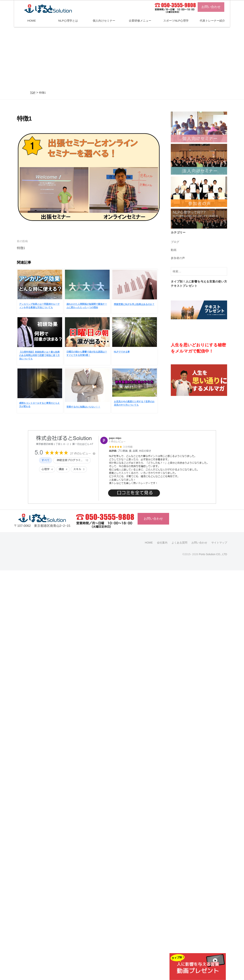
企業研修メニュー (140, 21)
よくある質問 (179, 543)
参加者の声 (178, 258)
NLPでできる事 (122, 352)
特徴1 (21, 248)
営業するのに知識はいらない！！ (83, 407)
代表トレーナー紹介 (212, 21)
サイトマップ (219, 543)
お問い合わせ (211, 7)
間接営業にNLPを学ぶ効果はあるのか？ (134, 304)
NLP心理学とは (68, 21)
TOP (33, 93)
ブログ (175, 242)
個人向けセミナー (104, 21)
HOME (32, 21)
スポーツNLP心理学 (176, 21)
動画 (174, 250)
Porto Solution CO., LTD (213, 554)
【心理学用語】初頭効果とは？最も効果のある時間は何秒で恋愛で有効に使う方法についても (39, 355)
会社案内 (162, 543)
